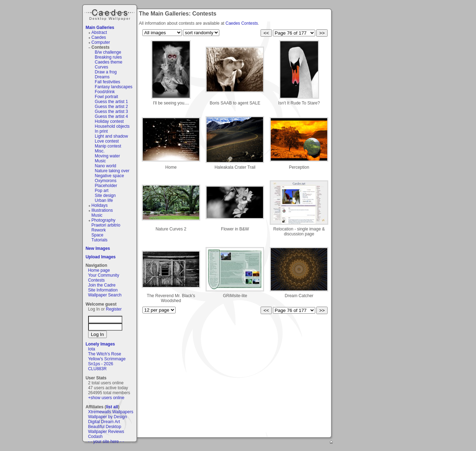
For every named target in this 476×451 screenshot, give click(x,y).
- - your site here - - (106, 441)
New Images (98, 248)
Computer (101, 42)
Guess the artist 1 (111, 102)
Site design (105, 196)
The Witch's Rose (105, 354)
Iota (92, 349)
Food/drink (105, 92)
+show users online (106, 398)
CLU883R (97, 369)
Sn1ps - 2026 (101, 364)
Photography (103, 220)
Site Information (103, 290)
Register (114, 309)
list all (112, 407)
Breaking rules (108, 57)
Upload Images (101, 257)
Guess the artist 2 (111, 107)
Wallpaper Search (105, 295)
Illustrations (102, 210)
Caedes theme (109, 62)
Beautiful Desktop (105, 427)
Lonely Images (100, 344)
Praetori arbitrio (106, 225)
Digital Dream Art (104, 422)
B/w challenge (108, 52)
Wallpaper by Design (108, 417)
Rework (99, 230)
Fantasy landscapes (114, 87)
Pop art (102, 191)
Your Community (104, 275)
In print (101, 131)
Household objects (112, 126)
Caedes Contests (242, 23)
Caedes (110, 14)
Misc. (100, 151)
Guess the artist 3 (111, 112)
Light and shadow (111, 136)
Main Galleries (100, 28)
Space (97, 235)
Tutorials (99, 240)
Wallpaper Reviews (106, 432)
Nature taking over (112, 171)
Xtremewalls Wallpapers (111, 412)
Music (100, 161)
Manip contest (108, 146)
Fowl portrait (106, 97)
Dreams (102, 77)
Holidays (99, 205)
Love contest (107, 141)
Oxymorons (106, 181)
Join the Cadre (102, 285)
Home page (99, 270)
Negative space (109, 176)
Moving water (107, 156)
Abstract (99, 32)
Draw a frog (106, 72)
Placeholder (106, 186)
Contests (100, 47)
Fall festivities (108, 82)
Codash (95, 437)
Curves (102, 67)
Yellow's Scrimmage (107, 359)
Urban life (104, 200)
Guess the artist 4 (111, 116)
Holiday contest (109, 121)
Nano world (106, 166)
